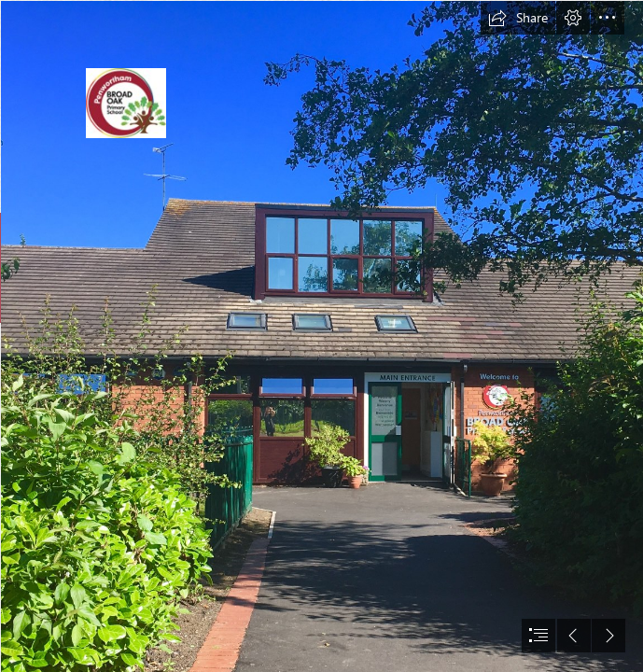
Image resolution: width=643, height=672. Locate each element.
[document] (321, 336)
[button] (518, 18)
